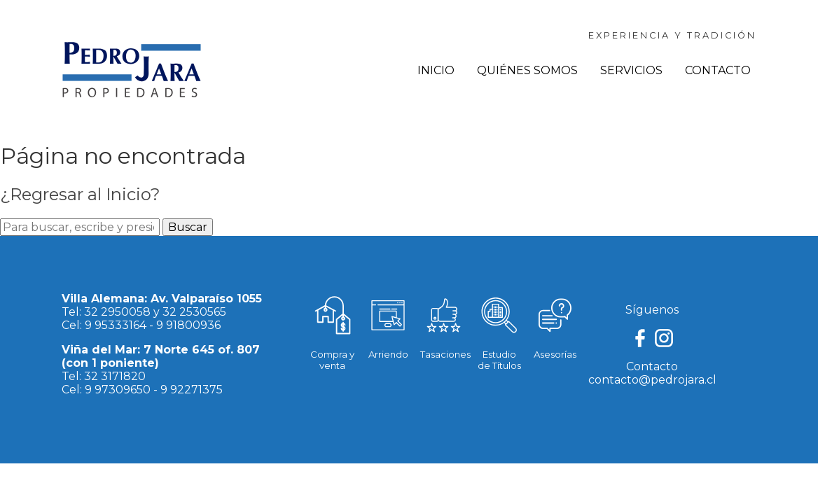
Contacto (718, 70)
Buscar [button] (188, 227)
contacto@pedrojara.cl (652, 380)
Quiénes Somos (527, 70)
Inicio (436, 70)
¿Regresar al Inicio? (80, 194)
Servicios (631, 70)
